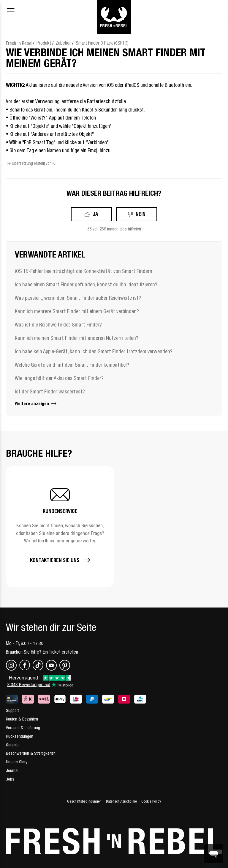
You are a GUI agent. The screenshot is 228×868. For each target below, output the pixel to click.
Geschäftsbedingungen (84, 801)
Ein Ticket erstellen (60, 652)
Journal (12, 770)
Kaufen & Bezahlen (22, 719)
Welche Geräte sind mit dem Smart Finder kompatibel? (72, 365)
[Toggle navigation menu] (11, 11)
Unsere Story (17, 762)
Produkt (44, 43)
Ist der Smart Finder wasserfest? (50, 391)
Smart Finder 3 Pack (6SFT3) (102, 43)
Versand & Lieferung (23, 727)
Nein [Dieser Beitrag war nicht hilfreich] (141, 214)
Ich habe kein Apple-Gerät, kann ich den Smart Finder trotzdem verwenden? (94, 351)
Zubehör (63, 43)
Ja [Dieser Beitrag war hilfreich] (95, 214)
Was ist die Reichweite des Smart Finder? (58, 325)
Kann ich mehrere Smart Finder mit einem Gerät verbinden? (77, 311)
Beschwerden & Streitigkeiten (31, 753)
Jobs (10, 779)
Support (12, 710)
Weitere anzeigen (36, 403)
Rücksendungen (20, 736)
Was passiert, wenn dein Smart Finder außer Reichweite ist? (78, 298)
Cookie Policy (151, 801)
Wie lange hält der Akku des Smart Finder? (59, 378)
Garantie (13, 745)
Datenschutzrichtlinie (121, 801)
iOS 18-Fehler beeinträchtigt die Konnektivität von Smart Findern (84, 271)
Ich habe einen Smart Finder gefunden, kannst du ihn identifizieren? (86, 284)
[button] (60, 526)
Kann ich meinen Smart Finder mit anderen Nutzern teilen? (77, 338)
